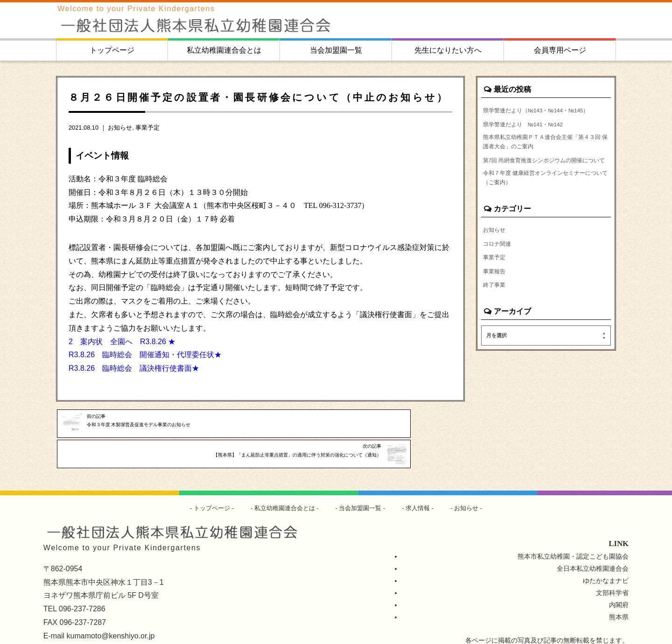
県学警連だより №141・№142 (531, 137)
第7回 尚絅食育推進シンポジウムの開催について (545, 186)
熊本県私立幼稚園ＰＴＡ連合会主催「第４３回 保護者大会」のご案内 (545, 159)
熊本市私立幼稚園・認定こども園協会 (573, 533)
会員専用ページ (560, 50)
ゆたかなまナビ (606, 558)
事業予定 (147, 128)
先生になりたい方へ (448, 50)
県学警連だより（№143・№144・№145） (534, 116)
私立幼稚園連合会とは (224, 50)
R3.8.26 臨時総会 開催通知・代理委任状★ (145, 355)
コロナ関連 (499, 282)
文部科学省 (612, 570)
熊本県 (619, 594)
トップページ (112, 50)
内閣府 (619, 582)
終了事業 (496, 327)
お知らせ (120, 128)
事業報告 (496, 312)
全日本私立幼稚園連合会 (593, 546)
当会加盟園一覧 (336, 50)
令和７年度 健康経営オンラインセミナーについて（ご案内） (546, 213)
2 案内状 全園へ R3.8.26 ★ (122, 342)
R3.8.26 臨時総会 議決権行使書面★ (134, 368)
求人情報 (423, 485)
